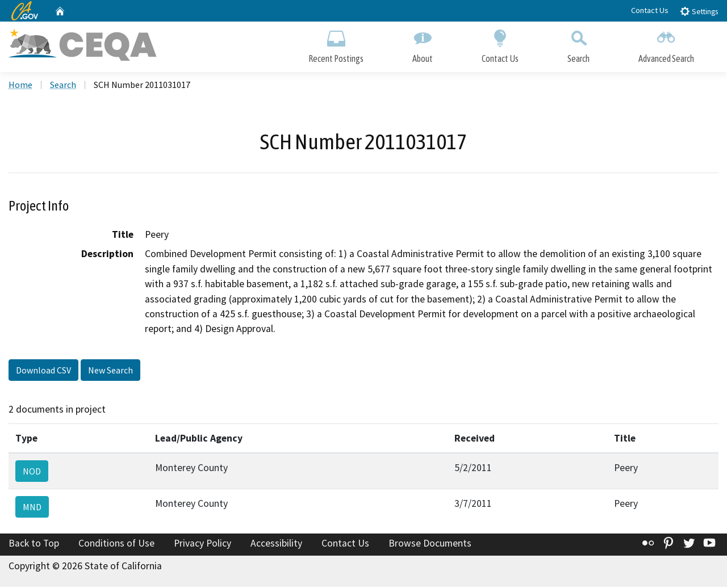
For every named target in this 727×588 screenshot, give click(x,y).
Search (578, 44)
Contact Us (650, 10)
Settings (699, 11)
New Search (110, 371)
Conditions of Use (116, 544)
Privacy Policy (202, 544)
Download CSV (43, 371)
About (423, 44)
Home (20, 86)
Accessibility (276, 544)
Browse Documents (430, 544)
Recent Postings (336, 44)
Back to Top (34, 544)
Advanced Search (666, 44)
